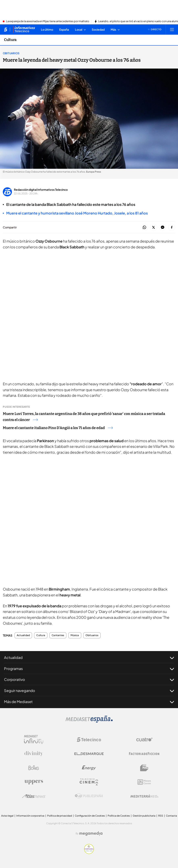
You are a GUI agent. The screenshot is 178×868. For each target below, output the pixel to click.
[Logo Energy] (89, 768)
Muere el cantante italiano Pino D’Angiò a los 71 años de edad (58, 428)
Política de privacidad (60, 816)
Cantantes (58, 635)
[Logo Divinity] (34, 754)
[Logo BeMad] (144, 768)
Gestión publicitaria (144, 816)
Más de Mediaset (89, 702)
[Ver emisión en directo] (155, 29)
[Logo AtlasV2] (34, 796)
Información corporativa (30, 816)
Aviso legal (7, 816)
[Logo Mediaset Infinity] (34, 740)
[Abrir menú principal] (172, 29)
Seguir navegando (89, 691)
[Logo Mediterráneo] (144, 796)
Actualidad (23, 635)
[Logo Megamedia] (91, 834)
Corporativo (89, 679)
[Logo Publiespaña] (89, 796)
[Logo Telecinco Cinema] (89, 782)
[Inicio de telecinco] (6, 29)
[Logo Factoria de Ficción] (144, 754)
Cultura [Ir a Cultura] (10, 40)
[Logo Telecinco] (89, 740)
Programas (89, 669)
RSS (161, 816)
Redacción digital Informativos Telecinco (41, 190)
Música (75, 635)
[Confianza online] (89, 853)
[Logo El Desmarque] (89, 754)
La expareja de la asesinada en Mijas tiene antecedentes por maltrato (48, 21)
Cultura (41, 635)
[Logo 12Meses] (144, 782)
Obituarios (11, 53)
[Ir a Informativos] (24, 29)
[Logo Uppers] (34, 782)
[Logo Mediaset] (89, 721)
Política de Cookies (119, 816)
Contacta (171, 816)
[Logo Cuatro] (144, 740)
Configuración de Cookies (90, 816)
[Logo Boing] (34, 768)
